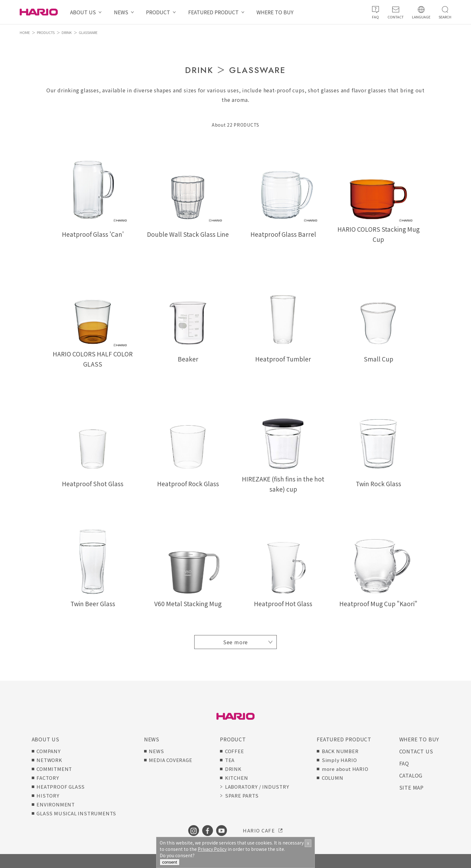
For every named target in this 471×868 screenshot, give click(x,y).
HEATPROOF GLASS (61, 787)
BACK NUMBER (340, 751)
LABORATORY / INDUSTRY (257, 787)
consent (170, 862)
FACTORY (48, 778)
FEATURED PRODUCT (213, 12)
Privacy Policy (212, 849)
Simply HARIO (339, 760)
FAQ (404, 763)
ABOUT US (83, 12)
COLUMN (333, 778)
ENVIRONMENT (56, 804)
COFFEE (235, 751)
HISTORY (48, 795)
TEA (230, 760)
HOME (25, 32)
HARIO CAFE (259, 830)
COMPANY (49, 751)
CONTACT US (416, 751)
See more (235, 642)
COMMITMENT (54, 769)
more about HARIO (345, 769)
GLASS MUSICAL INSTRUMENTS (76, 813)
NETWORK (49, 760)
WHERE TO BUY (275, 12)
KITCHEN (237, 778)
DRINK (67, 32)
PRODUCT (158, 12)
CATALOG (411, 775)
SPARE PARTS (242, 795)
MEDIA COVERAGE (170, 760)
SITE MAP (411, 787)
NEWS (121, 12)
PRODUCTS (46, 32)
